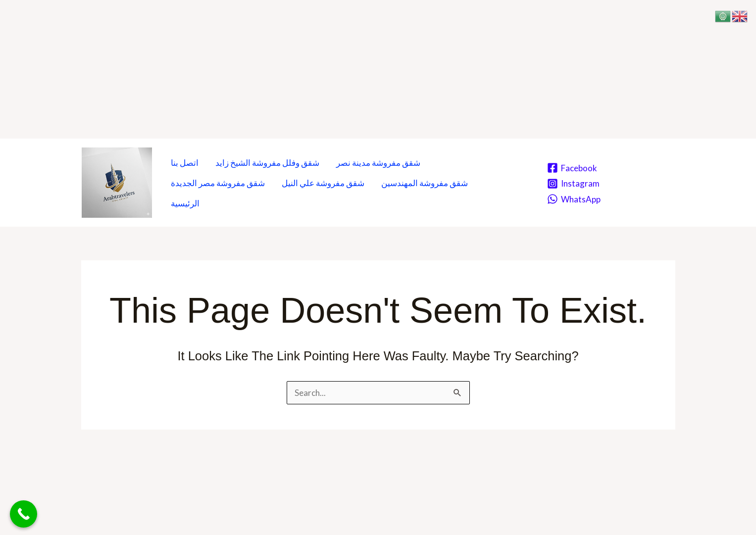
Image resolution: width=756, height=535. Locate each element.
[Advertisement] (297, 69)
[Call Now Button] (24, 514)
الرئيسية (185, 203)
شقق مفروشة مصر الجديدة (218, 183)
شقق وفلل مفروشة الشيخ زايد (267, 163)
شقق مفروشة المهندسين (425, 183)
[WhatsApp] (574, 199)
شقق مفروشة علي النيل (323, 183)
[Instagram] (573, 184)
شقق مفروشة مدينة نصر (378, 163)
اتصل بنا (185, 163)
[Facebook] (572, 168)
